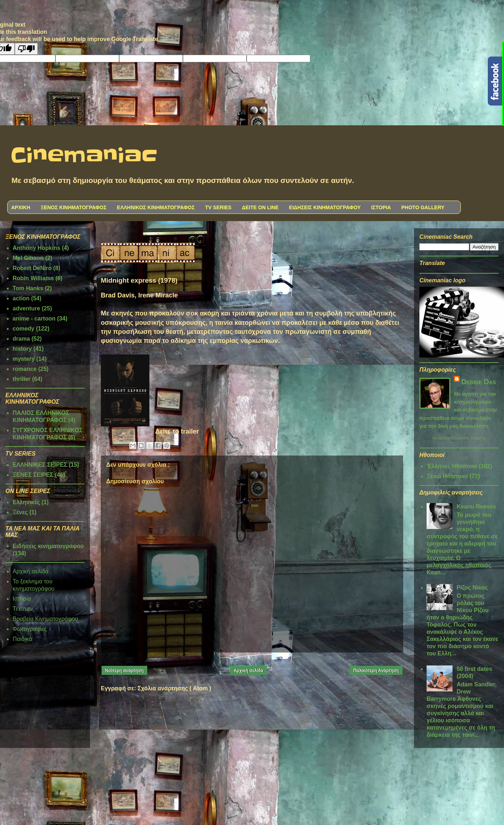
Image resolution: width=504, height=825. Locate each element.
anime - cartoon (34, 319)
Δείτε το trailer (177, 431)
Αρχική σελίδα (248, 671)
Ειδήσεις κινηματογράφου (48, 546)
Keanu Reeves (476, 508)
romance (25, 369)
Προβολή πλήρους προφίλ (459, 439)
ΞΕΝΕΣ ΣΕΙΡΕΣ (33, 475)
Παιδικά (22, 639)
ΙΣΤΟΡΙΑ (381, 207)
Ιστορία (22, 599)
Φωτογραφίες (30, 629)
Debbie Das (479, 382)
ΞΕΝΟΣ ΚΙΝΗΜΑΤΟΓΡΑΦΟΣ (74, 207)
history (22, 349)
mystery (24, 359)
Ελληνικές (26, 502)
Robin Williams (33, 278)
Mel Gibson (28, 258)
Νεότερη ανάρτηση (124, 671)
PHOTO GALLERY (423, 207)
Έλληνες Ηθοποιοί (452, 467)
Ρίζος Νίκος (472, 589)
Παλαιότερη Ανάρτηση (376, 671)
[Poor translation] (26, 49)
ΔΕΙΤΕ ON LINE (260, 207)
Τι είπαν (23, 609)
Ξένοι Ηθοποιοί (447, 477)
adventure (26, 308)
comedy (23, 329)
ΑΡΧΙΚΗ (21, 207)
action (21, 298)
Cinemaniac (84, 156)
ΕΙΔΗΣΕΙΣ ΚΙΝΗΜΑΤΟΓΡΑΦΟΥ (325, 207)
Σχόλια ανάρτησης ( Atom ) (174, 688)
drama (21, 339)
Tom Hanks (28, 288)
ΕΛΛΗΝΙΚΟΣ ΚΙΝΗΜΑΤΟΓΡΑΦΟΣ (156, 207)
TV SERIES (218, 207)
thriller (22, 379)
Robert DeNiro (32, 268)
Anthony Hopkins (36, 248)
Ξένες (20, 512)
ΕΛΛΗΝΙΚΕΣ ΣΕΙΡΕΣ (40, 465)
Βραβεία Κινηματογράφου (45, 619)
